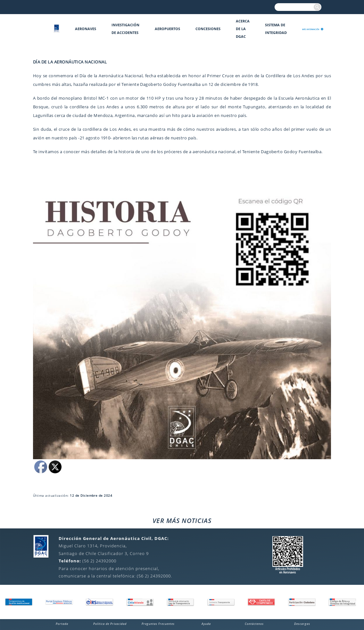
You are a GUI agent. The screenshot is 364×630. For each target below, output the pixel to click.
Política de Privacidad (110, 624)
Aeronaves (86, 29)
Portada (62, 624)
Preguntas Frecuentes (158, 624)
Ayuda (206, 624)
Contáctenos (254, 624)
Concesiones (208, 29)
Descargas (302, 624)
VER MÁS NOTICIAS (182, 521)
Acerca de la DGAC (243, 29)
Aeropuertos (167, 29)
